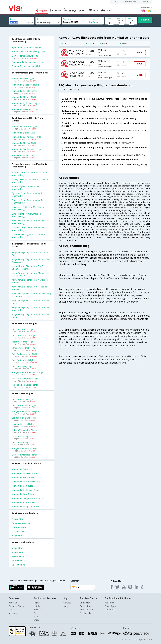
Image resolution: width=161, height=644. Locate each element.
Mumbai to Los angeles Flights (26, 137)
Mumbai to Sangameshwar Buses (28, 498)
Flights (37, 603)
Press (11, 610)
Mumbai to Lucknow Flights (25, 109)
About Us (13, 603)
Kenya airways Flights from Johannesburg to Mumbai (31, 295)
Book (140, 52)
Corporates (110, 610)
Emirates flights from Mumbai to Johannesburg (28, 201)
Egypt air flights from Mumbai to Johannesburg (28, 195)
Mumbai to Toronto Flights (25, 127)
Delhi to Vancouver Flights (24, 336)
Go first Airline (18, 561)
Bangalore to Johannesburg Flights (28, 62)
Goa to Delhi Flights (21, 436)
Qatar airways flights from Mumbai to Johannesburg (30, 236)
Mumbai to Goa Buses (22, 486)
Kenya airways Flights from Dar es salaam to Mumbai (28, 267)
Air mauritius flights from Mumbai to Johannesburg (29, 174)
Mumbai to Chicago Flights (24, 143)
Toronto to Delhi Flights (23, 342)
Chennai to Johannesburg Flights (27, 66)
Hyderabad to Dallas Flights (25, 385)
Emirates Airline (19, 527)
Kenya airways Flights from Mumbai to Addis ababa (30, 261)
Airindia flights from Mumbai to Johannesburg (27, 188)
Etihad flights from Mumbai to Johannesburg (26, 215)
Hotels (37, 606)
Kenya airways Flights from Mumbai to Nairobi (30, 302)
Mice (36, 616)
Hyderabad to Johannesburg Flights (28, 47)
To (38, 19)
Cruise (36, 620)
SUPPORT (146, 2)
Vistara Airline (18, 556)
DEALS (115, 2)
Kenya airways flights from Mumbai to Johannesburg (30, 222)
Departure (67, 19)
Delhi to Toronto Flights (23, 329)
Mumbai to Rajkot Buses (24, 502)
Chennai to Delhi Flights (23, 424)
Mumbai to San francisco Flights (27, 149)
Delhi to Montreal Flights (23, 360)
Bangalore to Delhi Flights (24, 418)
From (12, 19)
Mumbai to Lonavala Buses (25, 473)
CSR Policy (85, 603)
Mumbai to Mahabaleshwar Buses (28, 482)
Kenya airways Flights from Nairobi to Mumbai (30, 281)
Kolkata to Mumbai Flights (24, 430)
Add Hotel (109, 603)
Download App (130, 2)
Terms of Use (86, 610)
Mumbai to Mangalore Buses (26, 507)
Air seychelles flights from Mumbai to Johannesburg (30, 181)
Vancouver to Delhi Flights (24, 348)
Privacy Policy (86, 606)
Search (145, 20)
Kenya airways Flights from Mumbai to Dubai (30, 316)
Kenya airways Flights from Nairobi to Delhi (30, 254)
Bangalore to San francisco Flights (28, 372)
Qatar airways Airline (21, 523)
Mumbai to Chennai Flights (24, 97)
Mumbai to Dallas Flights (24, 133)
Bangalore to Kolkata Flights (25, 449)
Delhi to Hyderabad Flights (24, 455)
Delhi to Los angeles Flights (25, 354)
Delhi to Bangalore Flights (24, 405)
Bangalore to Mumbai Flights (25, 412)
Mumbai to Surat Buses (23, 469)
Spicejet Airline (18, 565)
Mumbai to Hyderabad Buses (26, 490)
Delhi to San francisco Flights (26, 379)
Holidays (38, 610)
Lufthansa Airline (19, 531)
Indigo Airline (18, 536)
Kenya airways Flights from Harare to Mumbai (30, 288)
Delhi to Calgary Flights (23, 366)
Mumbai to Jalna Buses (23, 494)
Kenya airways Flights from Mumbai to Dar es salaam (30, 274)
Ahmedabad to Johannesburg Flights (29, 52)
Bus (35, 613)
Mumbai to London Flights (24, 155)
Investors (13, 613)
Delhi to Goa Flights (21, 442)
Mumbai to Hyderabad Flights (26, 103)
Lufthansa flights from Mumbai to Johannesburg (28, 229)
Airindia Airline (18, 519)
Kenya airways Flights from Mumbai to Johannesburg (30, 309)
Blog (66, 606)
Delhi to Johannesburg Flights (26, 56)
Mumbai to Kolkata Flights (24, 91)
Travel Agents (111, 606)
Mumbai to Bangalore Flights (25, 85)
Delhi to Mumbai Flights (23, 399)
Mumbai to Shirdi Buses (23, 477)
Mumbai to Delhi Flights (23, 79)
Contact (67, 603)
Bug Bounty (86, 613)
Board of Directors (17, 606)
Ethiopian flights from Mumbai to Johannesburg (28, 208)
